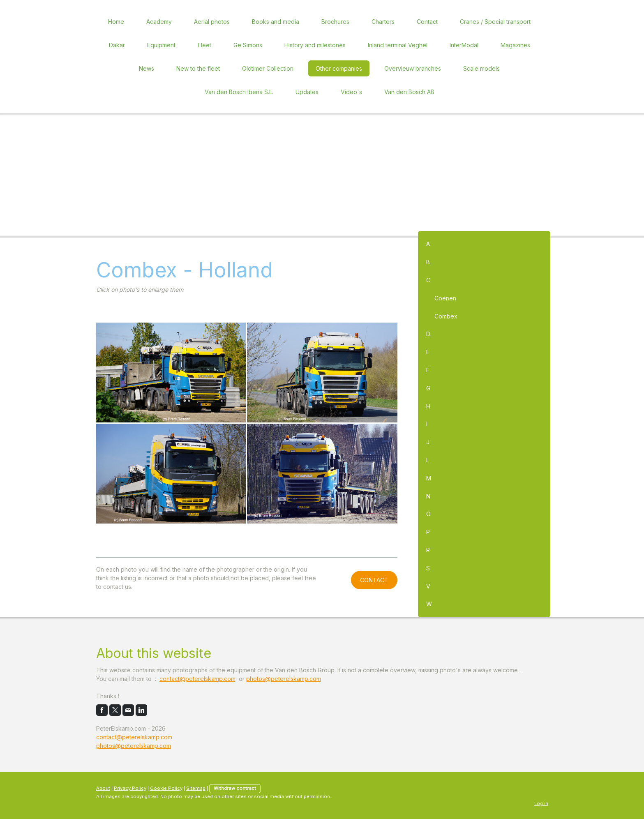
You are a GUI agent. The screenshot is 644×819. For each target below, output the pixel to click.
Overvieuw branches (413, 68)
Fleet (204, 45)
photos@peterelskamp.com (284, 679)
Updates (307, 92)
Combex (446, 316)
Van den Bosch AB (409, 92)
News (147, 68)
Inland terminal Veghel (398, 45)
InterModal (464, 45)
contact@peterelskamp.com (197, 679)
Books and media (276, 22)
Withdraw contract (235, 788)
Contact (427, 22)
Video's (351, 92)
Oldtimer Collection (268, 68)
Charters (383, 22)
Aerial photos (212, 22)
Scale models (481, 68)
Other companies (339, 68)
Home (116, 22)
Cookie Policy (166, 788)
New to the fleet (198, 68)
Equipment (161, 45)
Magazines (515, 45)
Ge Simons (248, 45)
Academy (159, 22)
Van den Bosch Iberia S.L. (239, 92)
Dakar (117, 45)
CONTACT (374, 580)
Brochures (335, 22)
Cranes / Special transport (495, 22)
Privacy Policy (130, 788)
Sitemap (196, 788)
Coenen (445, 298)
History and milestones (315, 45)
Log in (541, 803)
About (103, 788)
